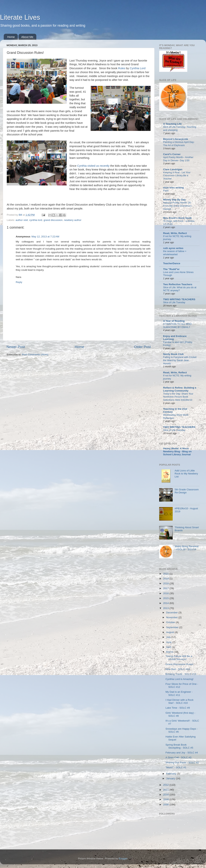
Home (11, 37)
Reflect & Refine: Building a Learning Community (180, 389)
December (172, 613)
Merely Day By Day (174, 200)
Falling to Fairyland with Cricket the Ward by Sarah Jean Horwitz (180, 360)
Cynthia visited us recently (93, 166)
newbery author (73, 220)
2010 (166, 795)
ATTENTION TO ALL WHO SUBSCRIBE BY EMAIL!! (177, 326)
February (172, 774)
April (169, 647)
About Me (27, 37)
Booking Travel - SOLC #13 (181, 674)
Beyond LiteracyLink (176, 139)
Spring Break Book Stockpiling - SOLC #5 (179, 746)
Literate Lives (20, 17)
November (172, 617)
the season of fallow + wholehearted (175, 253)
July (169, 637)
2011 (166, 790)
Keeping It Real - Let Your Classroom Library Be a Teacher (177, 176)
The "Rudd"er (171, 269)
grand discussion (53, 220)
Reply (19, 282)
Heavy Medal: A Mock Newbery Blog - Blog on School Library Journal (177, 451)
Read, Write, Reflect (175, 233)
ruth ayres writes (173, 248)
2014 (166, 603)
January (171, 778)
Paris (166, 191)
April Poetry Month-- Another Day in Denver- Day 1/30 (178, 159)
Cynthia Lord (138, 68)
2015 (166, 598)
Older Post (142, 347)
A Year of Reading (174, 321)
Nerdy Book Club (173, 354)
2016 (166, 593)
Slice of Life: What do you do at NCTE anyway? (180, 289)
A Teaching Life (172, 124)
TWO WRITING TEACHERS (179, 299)
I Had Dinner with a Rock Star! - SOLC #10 (180, 701)
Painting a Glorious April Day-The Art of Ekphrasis (179, 144)
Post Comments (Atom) (35, 354)
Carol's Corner (172, 154)
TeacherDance (172, 263)
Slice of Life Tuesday (174, 302)
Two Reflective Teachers (178, 284)
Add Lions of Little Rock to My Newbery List (186, 474)
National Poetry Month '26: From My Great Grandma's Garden (177, 206)
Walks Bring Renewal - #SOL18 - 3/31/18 (187, 548)
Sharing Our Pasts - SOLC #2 (182, 763)
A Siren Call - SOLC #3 (178, 757)
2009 (166, 799)
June (169, 642)
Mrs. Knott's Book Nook (177, 218)
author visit (22, 220)
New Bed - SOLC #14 (178, 669)
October (171, 622)
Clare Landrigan (173, 169)
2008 (166, 805)
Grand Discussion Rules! (180, 664)
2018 (166, 583)
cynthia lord (36, 220)
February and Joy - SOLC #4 (182, 753)
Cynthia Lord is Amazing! (180, 679)
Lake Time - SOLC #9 (178, 708)
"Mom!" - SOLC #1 (176, 767)
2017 (166, 588)
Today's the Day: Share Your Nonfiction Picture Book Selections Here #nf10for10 (178, 397)
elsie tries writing (173, 188)
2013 (166, 608)
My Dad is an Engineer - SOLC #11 (179, 693)
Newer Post (16, 347)
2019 (166, 579)
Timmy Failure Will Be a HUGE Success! (179, 658)
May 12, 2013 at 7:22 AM (45, 237)
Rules (122, 68)
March (170, 652)
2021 (166, 574)
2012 (166, 785)
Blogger (123, 859)
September (173, 627)
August (170, 632)
